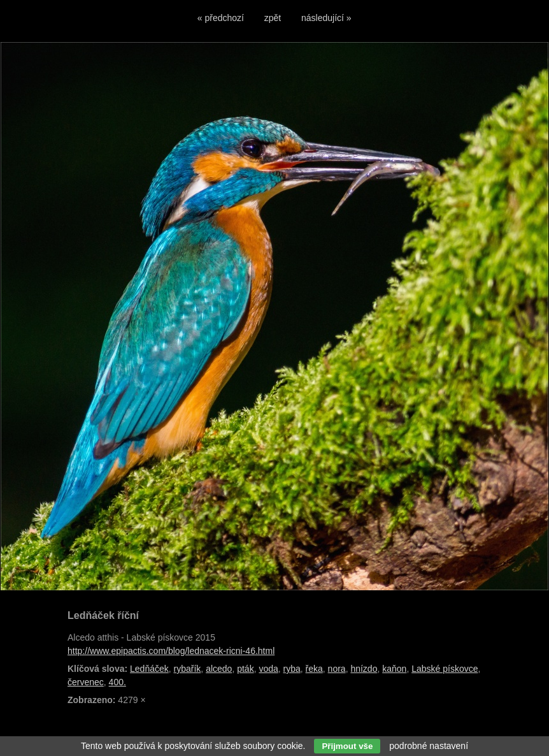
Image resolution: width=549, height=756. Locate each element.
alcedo (219, 669)
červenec (86, 682)
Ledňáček (149, 669)
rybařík (188, 669)
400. (118, 682)
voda (268, 669)
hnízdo (364, 669)
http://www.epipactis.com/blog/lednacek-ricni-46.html (171, 651)
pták (245, 669)
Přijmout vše (347, 746)
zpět (273, 18)
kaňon (394, 669)
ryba (292, 669)
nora (337, 669)
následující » (326, 18)
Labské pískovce (445, 669)
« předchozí (221, 18)
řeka (314, 669)
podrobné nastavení (429, 746)
